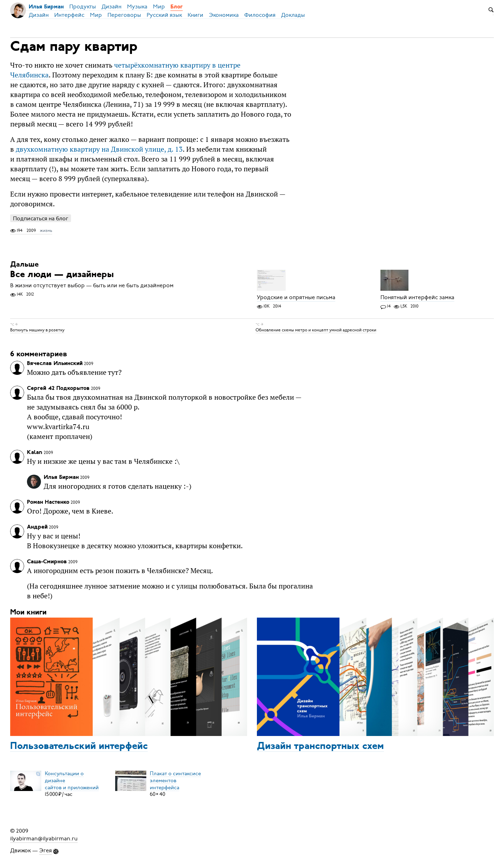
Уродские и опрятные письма (296, 297)
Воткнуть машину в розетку (37, 330)
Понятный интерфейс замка (417, 297)
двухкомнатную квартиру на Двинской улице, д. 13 (99, 149)
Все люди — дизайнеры (62, 275)
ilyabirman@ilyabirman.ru (44, 839)
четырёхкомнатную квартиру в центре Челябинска (125, 70)
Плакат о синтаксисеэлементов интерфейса (175, 780)
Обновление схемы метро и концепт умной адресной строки (316, 330)
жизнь (46, 230)
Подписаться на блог (41, 218)
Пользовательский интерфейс (79, 746)
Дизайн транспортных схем (320, 746)
